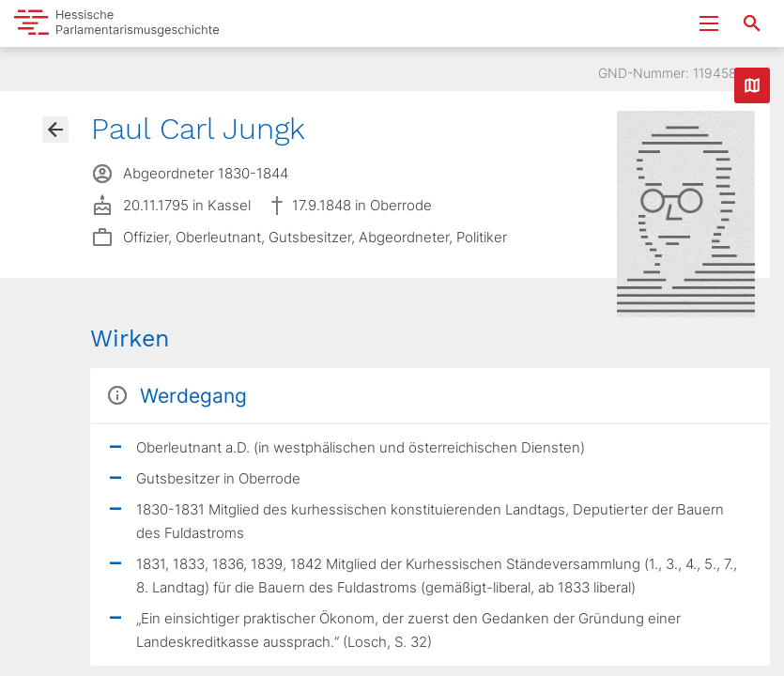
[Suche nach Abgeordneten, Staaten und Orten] (752, 23)
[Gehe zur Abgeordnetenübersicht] (55, 130)
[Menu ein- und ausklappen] (709, 23)
